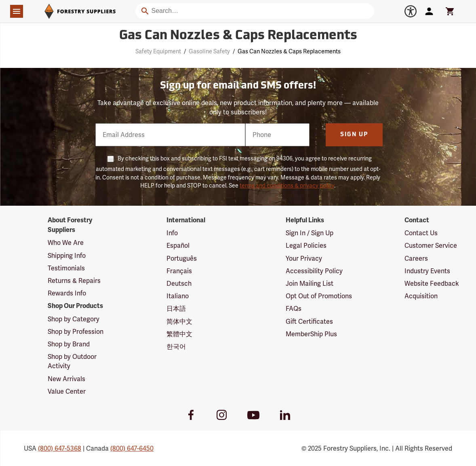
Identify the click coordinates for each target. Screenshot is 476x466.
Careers (416, 258)
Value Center (67, 391)
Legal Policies (306, 246)
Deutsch (179, 284)
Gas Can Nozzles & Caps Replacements (289, 51)
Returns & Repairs (74, 281)
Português (182, 258)
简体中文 (179, 322)
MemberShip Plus (311, 334)
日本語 (176, 309)
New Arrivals (66, 379)
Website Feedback (432, 284)
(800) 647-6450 (132, 448)
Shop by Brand (69, 344)
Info (172, 233)
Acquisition (421, 296)
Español (178, 246)
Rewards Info (67, 293)
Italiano (178, 296)
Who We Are (66, 243)
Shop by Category (74, 319)
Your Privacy (304, 258)
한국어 (176, 347)
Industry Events (427, 271)
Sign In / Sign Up (310, 233)
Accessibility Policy (314, 271)
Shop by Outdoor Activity (72, 361)
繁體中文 (179, 334)
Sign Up (354, 135)
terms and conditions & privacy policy (287, 186)
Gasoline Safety (209, 51)
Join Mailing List (310, 284)
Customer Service (431, 246)
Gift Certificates (309, 322)
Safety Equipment (158, 51)
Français (179, 271)
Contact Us (421, 233)
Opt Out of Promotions (319, 296)
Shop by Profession (76, 332)
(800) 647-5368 (60, 448)
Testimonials (66, 268)
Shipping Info (67, 256)
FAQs (294, 309)
